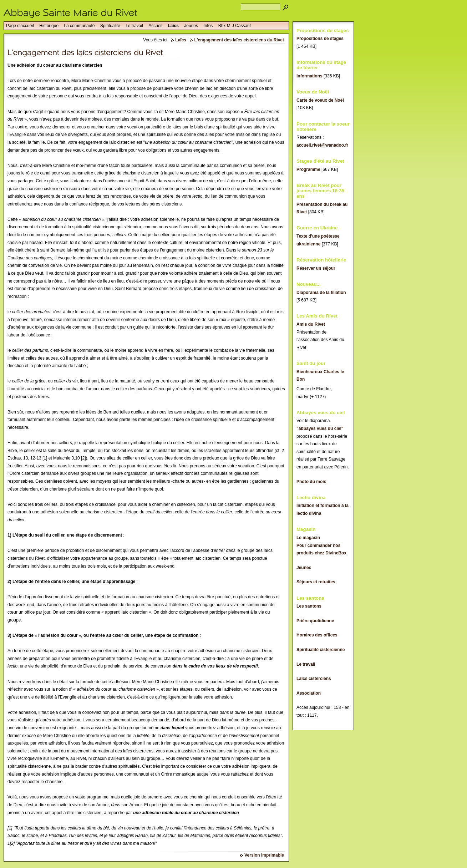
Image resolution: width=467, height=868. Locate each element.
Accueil (155, 26)
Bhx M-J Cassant (235, 26)
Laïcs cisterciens (314, 679)
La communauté (79, 26)
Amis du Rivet (311, 324)
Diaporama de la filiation (321, 293)
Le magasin (308, 538)
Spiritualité (110, 26)
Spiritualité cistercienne (321, 650)
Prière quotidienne (315, 621)
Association (309, 693)
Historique (49, 26)
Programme (308, 169)
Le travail (134, 26)
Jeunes (191, 26)
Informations (309, 76)
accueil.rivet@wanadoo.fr (322, 145)
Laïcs (173, 26)
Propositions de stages (320, 39)
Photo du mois (311, 482)
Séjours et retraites (316, 582)
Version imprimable (264, 855)
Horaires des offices (317, 635)
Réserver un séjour (316, 268)
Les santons (309, 606)
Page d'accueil (20, 26)
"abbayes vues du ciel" (320, 428)
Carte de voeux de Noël (320, 100)
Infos (208, 26)
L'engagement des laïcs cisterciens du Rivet (239, 40)
